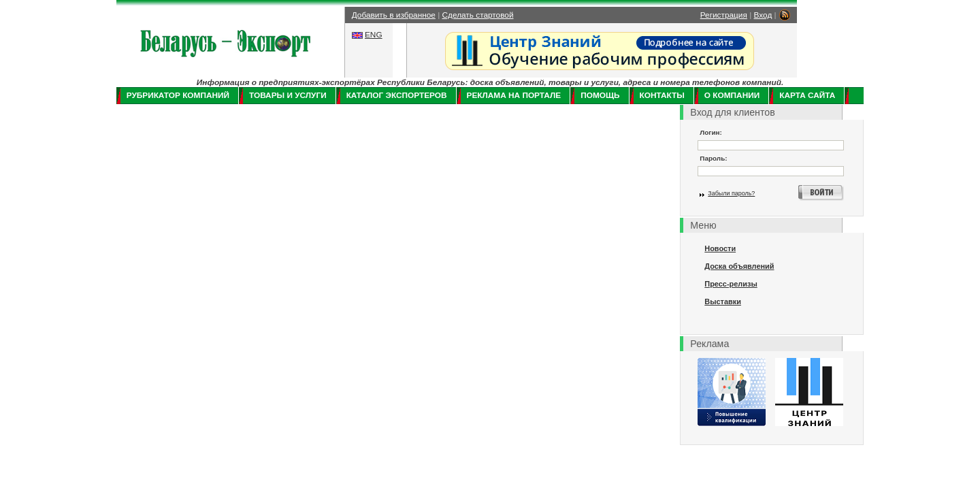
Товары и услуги (288, 95)
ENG (374, 35)
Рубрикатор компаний (178, 95)
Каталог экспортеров (397, 95)
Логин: (711, 132)
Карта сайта (807, 95)
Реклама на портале (514, 95)
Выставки (723, 301)
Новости (720, 248)
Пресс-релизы (731, 284)
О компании (732, 95)
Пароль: (713, 158)
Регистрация (724, 15)
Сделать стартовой (478, 15)
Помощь (600, 95)
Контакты (662, 95)
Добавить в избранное (394, 15)
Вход (763, 15)
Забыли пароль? (731, 193)
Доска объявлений (739, 266)
